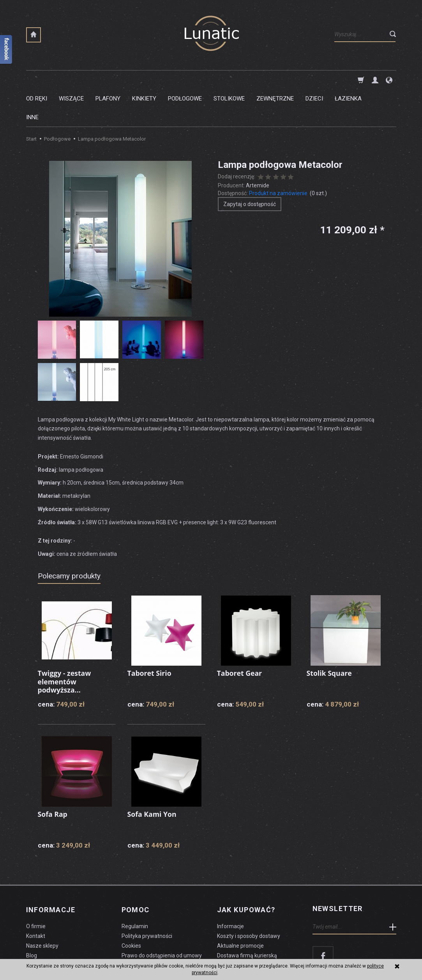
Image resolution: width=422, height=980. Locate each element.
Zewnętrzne (275, 80)
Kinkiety (144, 80)
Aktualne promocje (240, 906)
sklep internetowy (369, 955)
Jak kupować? (246, 871)
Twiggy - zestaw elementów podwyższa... (65, 644)
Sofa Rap (53, 777)
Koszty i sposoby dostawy (249, 897)
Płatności (229, 925)
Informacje (51, 871)
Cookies (131, 906)
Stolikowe (229, 80)
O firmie (36, 887)
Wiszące (71, 80)
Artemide (258, 148)
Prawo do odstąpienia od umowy (162, 916)
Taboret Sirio (150, 636)
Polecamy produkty (69, 538)
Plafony (108, 80)
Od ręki (37, 80)
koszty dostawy (65, 955)
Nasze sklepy (42, 906)
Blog (32, 916)
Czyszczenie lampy (50, 925)
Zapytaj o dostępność (250, 167)
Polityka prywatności (147, 897)
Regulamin (135, 887)
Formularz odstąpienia (149, 925)
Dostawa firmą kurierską (247, 916)
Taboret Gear (240, 636)
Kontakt (36, 897)
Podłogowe (185, 80)
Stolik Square (330, 636)
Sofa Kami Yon (152, 777)
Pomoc (136, 871)
